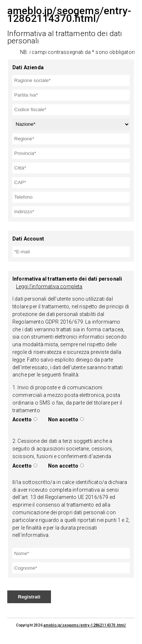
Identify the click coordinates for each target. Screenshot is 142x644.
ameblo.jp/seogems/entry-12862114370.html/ (85, 625)
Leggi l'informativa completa (49, 286)
